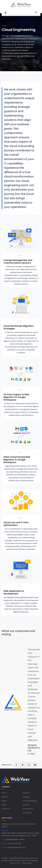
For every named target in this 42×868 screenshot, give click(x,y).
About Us (5, 797)
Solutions (26, 793)
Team (4, 801)
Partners (26, 805)
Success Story (28, 809)
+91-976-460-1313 (14, 844)
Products (26, 797)
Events (4, 805)
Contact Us (6, 809)
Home (4, 793)
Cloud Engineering (30, 801)
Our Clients (27, 813)
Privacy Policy (27, 863)
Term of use (15, 863)
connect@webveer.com (16, 847)
